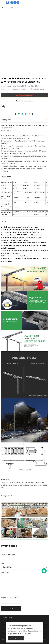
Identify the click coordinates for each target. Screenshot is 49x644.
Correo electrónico (9, 554)
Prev (4, 42)
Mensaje (5, 572)
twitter (22, 114)
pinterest (29, 114)
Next (45, 42)
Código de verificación (10, 598)
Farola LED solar (11, 8)
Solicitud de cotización (24, 95)
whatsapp (26, 114)
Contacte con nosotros (24, 101)
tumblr (33, 114)
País (3, 563)
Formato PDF (3, 107)
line (19, 114)
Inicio (3, 8)
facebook (15, 114)
